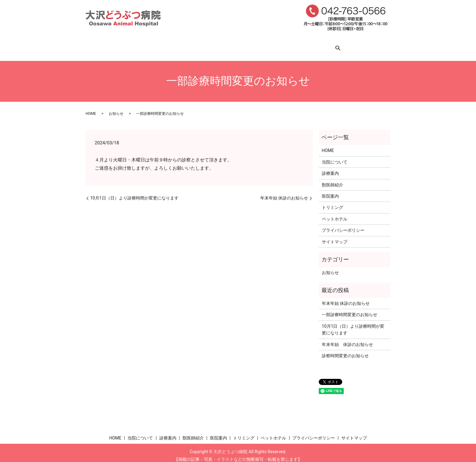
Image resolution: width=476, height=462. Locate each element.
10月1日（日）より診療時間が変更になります (134, 192)
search (368, 46)
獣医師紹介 (225, 46)
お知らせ (116, 108)
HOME (114, 46)
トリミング (297, 46)
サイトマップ (335, 236)
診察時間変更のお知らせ (345, 350)
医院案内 (261, 46)
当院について (150, 46)
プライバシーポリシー (343, 224)
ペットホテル (338, 46)
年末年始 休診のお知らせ (284, 192)
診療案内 (189, 46)
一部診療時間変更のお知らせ (350, 309)
